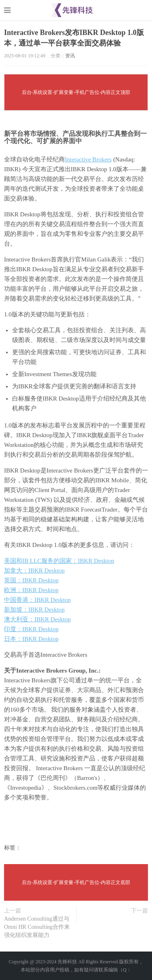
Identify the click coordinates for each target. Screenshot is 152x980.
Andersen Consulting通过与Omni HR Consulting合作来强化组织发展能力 (37, 927)
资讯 (70, 56)
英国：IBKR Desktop (31, 580)
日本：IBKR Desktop (31, 639)
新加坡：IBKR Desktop (34, 610)
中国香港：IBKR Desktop (37, 600)
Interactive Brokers (88, 159)
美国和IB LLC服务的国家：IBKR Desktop (59, 561)
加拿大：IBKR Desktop (34, 571)
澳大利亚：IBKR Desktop (37, 619)
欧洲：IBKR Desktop (31, 590)
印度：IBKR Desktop (31, 629)
